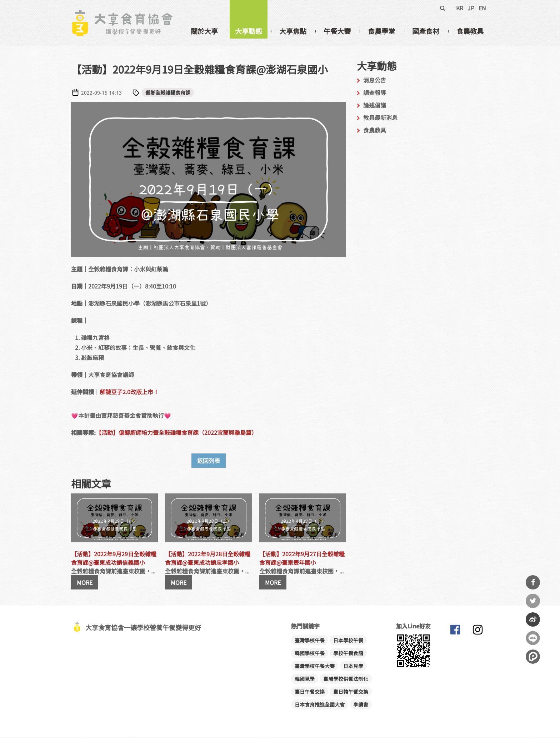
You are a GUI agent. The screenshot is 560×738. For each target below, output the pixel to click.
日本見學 (353, 667)
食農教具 (470, 31)
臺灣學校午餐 (310, 641)
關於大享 (204, 31)
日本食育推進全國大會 (320, 706)
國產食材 (426, 31)
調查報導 (375, 94)
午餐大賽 (337, 31)
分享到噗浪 (533, 657)
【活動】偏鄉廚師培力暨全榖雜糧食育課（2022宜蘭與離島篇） (176, 433)
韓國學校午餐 (310, 654)
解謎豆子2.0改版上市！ (129, 393)
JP (471, 8)
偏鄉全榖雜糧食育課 (168, 94)
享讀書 (361, 706)
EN (482, 8)
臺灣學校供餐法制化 (346, 680)
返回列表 (209, 462)
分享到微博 (533, 619)
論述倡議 (375, 106)
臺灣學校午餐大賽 (315, 667)
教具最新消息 (380, 119)
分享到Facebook (533, 582)
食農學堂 (381, 31)
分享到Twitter (533, 601)
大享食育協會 (455, 632)
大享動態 (249, 31)
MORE (85, 583)
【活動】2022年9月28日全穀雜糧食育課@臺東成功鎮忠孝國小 (208, 559)
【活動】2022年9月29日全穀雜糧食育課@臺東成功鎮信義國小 (114, 559)
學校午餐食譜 (348, 654)
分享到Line (533, 638)
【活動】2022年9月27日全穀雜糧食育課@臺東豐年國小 (302, 559)
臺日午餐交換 (310, 693)
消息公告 (375, 81)
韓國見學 (305, 680)
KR (460, 8)
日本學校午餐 (348, 641)
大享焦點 (293, 31)
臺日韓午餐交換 (351, 693)
